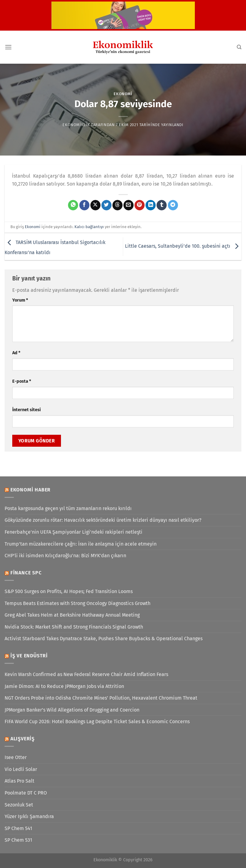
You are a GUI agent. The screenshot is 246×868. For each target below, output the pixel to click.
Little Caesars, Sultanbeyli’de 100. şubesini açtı (183, 246)
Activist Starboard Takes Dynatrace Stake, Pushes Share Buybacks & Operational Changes (104, 639)
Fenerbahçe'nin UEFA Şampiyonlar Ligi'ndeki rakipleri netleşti (74, 532)
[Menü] (8, 47)
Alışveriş (23, 739)
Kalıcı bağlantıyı (89, 227)
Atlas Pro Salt (19, 781)
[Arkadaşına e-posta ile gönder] (129, 205)
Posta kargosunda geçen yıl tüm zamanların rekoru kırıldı (68, 508)
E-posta (22, 381)
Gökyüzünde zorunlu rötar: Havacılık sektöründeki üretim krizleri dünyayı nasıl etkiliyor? (103, 520)
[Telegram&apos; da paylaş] (173, 205)
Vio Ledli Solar (21, 769)
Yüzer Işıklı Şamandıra (29, 816)
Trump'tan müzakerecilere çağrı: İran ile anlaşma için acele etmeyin (81, 544)
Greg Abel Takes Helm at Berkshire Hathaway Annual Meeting (72, 615)
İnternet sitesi (26, 410)
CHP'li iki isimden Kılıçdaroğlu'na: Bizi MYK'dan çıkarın (65, 556)
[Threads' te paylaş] (117, 205)
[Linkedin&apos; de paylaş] (151, 205)
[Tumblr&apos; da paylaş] (162, 205)
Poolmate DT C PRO (26, 793)
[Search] (239, 47)
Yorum (20, 300)
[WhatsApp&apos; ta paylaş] (73, 205)
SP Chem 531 (18, 840)
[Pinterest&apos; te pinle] (140, 205)
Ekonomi (123, 94)
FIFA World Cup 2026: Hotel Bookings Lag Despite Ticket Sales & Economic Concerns (97, 721)
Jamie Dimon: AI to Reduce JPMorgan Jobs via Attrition (64, 686)
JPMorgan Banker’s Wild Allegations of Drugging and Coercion (72, 710)
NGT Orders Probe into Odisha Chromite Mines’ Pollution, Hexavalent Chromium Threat (101, 698)
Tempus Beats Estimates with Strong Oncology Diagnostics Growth (78, 603)
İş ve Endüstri (29, 656)
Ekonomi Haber (30, 490)
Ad (16, 353)
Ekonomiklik (76, 125)
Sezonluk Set (19, 805)
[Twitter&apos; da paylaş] (106, 205)
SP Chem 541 (18, 828)
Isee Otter (16, 757)
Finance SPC (26, 573)
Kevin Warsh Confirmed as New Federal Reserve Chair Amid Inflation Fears (86, 674)
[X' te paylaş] (95, 205)
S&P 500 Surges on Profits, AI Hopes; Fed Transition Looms (69, 591)
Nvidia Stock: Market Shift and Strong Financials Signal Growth (74, 627)
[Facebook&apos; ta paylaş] (84, 205)
